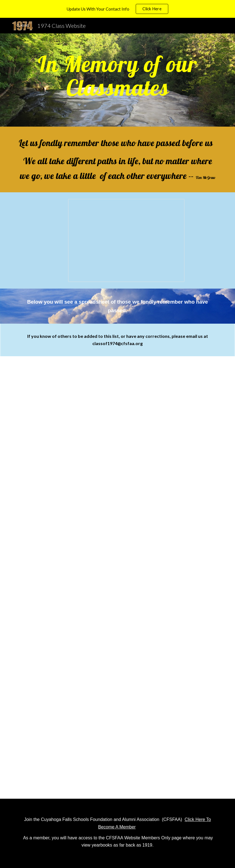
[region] (117, 9)
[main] (117, 80)
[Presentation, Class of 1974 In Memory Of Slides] (126, 240)
